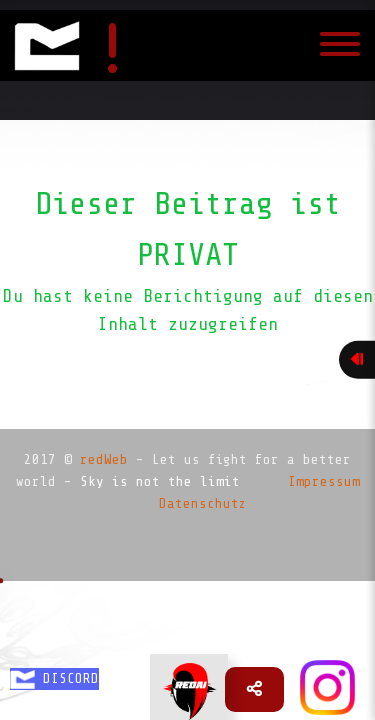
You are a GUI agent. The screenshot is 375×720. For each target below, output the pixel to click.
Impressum (324, 481)
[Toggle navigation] (340, 46)
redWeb (104, 459)
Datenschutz (203, 503)
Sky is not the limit (160, 481)
